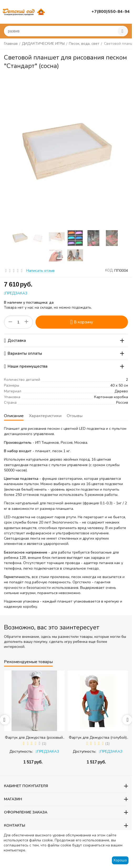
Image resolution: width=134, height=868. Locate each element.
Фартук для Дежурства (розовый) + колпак (34, 738)
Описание (14, 416)
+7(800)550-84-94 (111, 12)
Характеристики (45, 416)
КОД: (109, 270)
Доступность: (21, 751)
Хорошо (120, 860)
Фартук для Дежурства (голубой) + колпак (98, 738)
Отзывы (75, 416)
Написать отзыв (40, 271)
